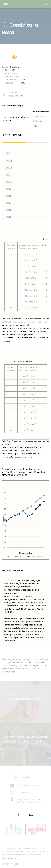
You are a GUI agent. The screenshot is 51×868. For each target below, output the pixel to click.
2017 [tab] (9, 203)
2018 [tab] (9, 196)
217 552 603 (22, 792)
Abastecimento (41, 112)
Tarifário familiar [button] (11, 73)
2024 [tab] (9, 154)
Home (6, 4)
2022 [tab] (9, 168)
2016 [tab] (9, 210)
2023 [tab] (9, 161)
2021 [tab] (9, 175)
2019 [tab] (9, 189)
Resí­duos (37, 121)
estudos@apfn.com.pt (28, 785)
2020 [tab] (9, 182)
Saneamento (39, 116)
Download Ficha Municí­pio (13, 94)
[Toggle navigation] (47, 4)
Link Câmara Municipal (12, 106)
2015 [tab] (9, 217)
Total (35, 126)
